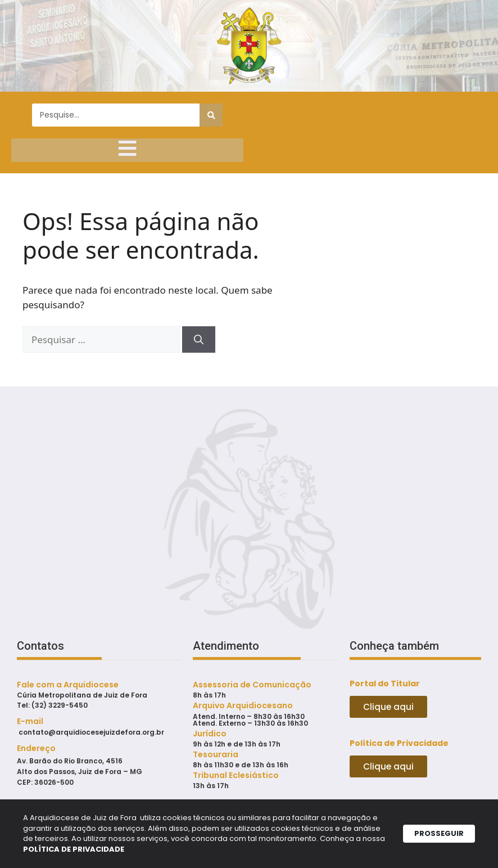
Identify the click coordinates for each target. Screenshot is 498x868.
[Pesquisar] (211, 115)
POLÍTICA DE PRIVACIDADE (212, 851)
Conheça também (394, 654)
